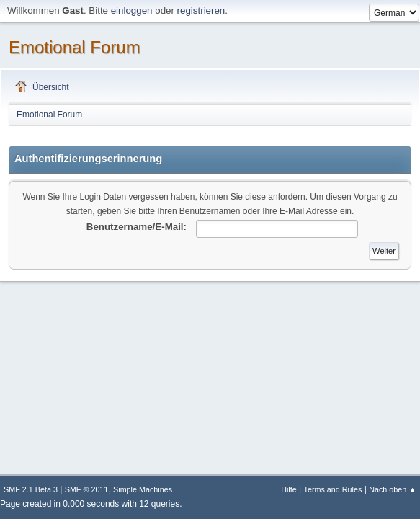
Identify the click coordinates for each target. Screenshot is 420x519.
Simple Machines (143, 489)
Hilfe (289, 489)
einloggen (132, 10)
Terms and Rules (333, 489)
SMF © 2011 (87, 489)
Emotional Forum (75, 47)
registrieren (201, 10)
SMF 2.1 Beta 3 (31, 489)
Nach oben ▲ (393, 489)
